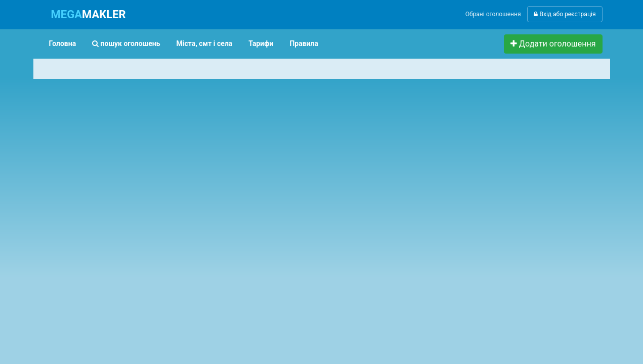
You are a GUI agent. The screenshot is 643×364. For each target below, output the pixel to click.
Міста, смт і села (205, 43)
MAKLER (89, 14)
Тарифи (261, 43)
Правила (304, 43)
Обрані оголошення (493, 14)
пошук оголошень (126, 43)
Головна (63, 43)
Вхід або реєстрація (565, 14)
